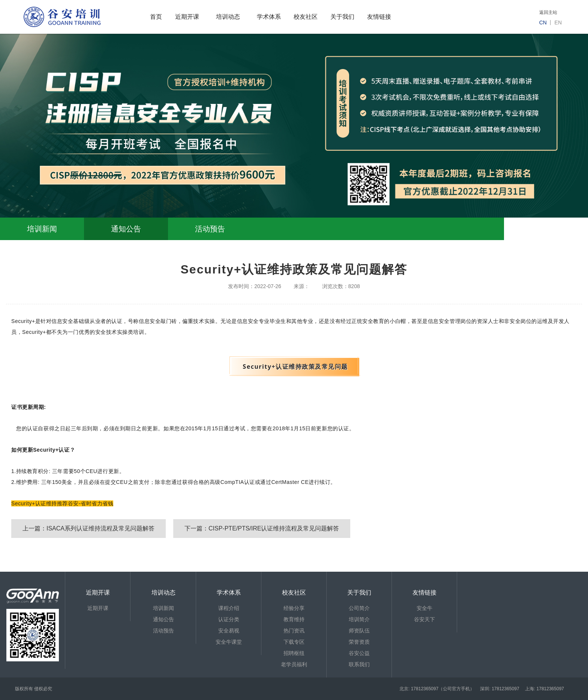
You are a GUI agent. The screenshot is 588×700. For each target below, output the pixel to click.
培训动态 (228, 17)
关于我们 (342, 17)
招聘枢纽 (294, 653)
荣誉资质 (359, 642)
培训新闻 (42, 229)
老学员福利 (294, 664)
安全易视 (229, 631)
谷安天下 (424, 619)
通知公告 (126, 229)
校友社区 (306, 17)
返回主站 (548, 12)
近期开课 (187, 17)
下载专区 (294, 642)
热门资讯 (294, 631)
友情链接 (379, 17)
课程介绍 (229, 608)
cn (543, 23)
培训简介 (359, 619)
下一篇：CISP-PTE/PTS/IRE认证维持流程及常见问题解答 (262, 528)
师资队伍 (359, 631)
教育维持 (294, 619)
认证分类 (229, 619)
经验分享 (294, 608)
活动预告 (210, 229)
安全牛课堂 (229, 642)
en (558, 23)
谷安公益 (359, 653)
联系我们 (359, 664)
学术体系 (269, 17)
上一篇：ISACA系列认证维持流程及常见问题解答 (88, 528)
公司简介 (359, 608)
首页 (156, 17)
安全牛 (424, 608)
